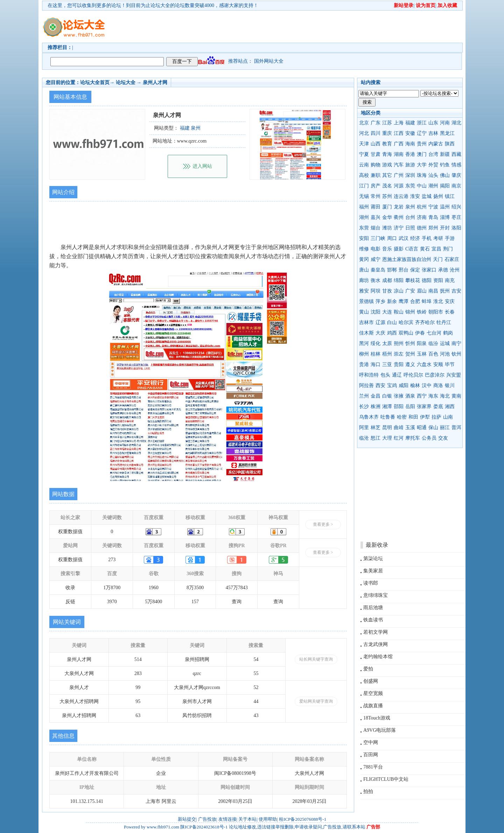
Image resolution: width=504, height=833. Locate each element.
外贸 (433, 165)
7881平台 (373, 767)
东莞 (410, 186)
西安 (380, 385)
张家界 (424, 407)
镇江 (450, 196)
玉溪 (410, 428)
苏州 (387, 196)
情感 (456, 165)
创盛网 (371, 681)
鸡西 (392, 333)
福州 (364, 207)
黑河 (364, 343)
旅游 (410, 165)
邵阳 (399, 407)
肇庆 (456, 175)
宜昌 (436, 249)
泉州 (410, 207)
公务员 (429, 438)
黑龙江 (447, 133)
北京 (364, 123)
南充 (450, 280)
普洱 (456, 428)
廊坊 (364, 280)
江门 (364, 186)
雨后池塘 (373, 608)
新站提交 (187, 819)
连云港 (401, 196)
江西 (399, 133)
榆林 (415, 385)
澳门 (422, 154)
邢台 (404, 270)
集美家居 (373, 571)
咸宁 (376, 259)
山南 (448, 417)
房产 (376, 186)
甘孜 (387, 291)
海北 (445, 396)
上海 (399, 123)
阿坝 (376, 291)
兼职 (376, 175)
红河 (399, 438)
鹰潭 (404, 301)
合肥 (415, 301)
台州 (410, 217)
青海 (387, 154)
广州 (399, 175)
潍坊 (387, 228)
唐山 (364, 270)
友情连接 (227, 819)
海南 (410, 144)
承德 (443, 270)
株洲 (376, 407)
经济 (415, 238)
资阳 (438, 280)
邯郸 (392, 270)
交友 (443, 438)
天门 (438, 259)
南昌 (433, 291)
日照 (410, 228)
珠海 (422, 175)
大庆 (380, 333)
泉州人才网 (155, 82)
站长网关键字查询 (316, 659)
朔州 (399, 343)
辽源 (380, 322)
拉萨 (436, 417)
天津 (364, 144)
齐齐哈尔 (425, 322)
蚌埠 (427, 301)
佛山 (445, 175)
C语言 (412, 249)
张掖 (399, 396)
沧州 (455, 270)
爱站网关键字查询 (316, 701)
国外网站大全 (269, 61)
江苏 (387, 123)
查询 (237, 602)
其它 (387, 175)
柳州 (364, 354)
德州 (422, 228)
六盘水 (424, 364)
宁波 (433, 207)
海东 (433, 396)
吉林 (433, 133)
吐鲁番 (388, 417)
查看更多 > (323, 524)
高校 (364, 175)
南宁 (456, 343)
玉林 (422, 354)
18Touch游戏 (377, 718)
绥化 (376, 343)
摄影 (399, 249)
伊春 (420, 333)
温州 (445, 207)
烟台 (376, 228)
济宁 (399, 228)
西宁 (422, 396)
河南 (445, 123)
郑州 (433, 228)
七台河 (434, 333)
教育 (387, 144)
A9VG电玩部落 (380, 730)
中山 (422, 186)
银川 (450, 385)
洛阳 (456, 228)
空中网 (371, 742)
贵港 (364, 364)
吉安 (456, 291)
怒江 (376, 438)
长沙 (364, 407)
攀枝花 (413, 280)
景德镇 (366, 301)
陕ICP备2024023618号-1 (204, 827)
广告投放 (207, 819)
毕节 (450, 364)
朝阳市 (436, 312)
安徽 (410, 133)
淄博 (445, 217)
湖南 (399, 154)
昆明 (387, 428)
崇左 (399, 354)
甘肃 (376, 154)
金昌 (376, 396)
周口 (392, 238)
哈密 (402, 417)
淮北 (438, 301)
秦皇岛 (378, 270)
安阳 (364, 238)
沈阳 (376, 312)
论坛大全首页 (95, 82)
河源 (399, 186)
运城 (445, 343)
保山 (433, 428)
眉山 (422, 291)
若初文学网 (376, 632)
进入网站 (202, 166)
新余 (392, 301)
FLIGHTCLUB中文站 (386, 779)
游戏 (387, 165)
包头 (385, 375)
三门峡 (378, 238)
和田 (413, 417)
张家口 (429, 270)
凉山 (399, 291)
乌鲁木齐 (369, 417)
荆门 (448, 249)
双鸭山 (406, 333)
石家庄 (452, 259)
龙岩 (399, 207)
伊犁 (425, 417)
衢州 (399, 217)
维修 (364, 249)
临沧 (364, 438)
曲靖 (399, 428)
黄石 (425, 249)
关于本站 (247, 819)
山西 (376, 144)
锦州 (410, 312)
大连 (387, 312)
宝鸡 (392, 385)
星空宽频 (373, 693)
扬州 (438, 196)
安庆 (450, 301)
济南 (422, 217)
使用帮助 (268, 819)
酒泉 (410, 396)
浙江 (422, 123)
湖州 (364, 217)
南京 (456, 186)
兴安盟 (454, 375)
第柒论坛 (373, 559)
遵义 (410, 364)
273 (112, 560)
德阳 (427, 280)
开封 (445, 228)
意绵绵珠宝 (376, 595)
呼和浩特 (369, 375)
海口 (376, 364)
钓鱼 (445, 165)
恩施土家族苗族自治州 (407, 259)
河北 (364, 133)
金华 (387, 217)
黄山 (364, 312)
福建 (410, 123)
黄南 (456, 396)
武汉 (404, 238)
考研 (438, 238)
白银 (387, 396)
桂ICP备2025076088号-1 (303, 819)
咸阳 (404, 385)
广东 (376, 123)
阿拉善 (366, 385)
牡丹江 (444, 322)
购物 (376, 165)
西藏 (456, 154)
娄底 (438, 407)
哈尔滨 (406, 322)
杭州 (422, 207)
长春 (450, 312)
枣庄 (456, 217)
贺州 (410, 354)
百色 (433, 354)
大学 (422, 165)
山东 (433, 123)
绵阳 (399, 280)
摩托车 (413, 438)
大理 (387, 438)
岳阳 (410, 407)
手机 (427, 238)
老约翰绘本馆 (378, 657)
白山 (392, 322)
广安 (410, 291)
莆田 (376, 207)
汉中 (427, 385)
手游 (450, 238)
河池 (445, 354)
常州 (376, 196)
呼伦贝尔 (413, 375)
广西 (399, 144)
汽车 (399, 165)
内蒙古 (436, 144)
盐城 (427, 196)
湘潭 (387, 407)
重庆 (387, 133)
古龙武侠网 (376, 644)
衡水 (376, 280)
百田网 (371, 755)
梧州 (387, 354)
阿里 (364, 428)
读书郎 (371, 583)
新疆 (445, 154)
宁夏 (364, 154)
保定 (415, 270)
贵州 (422, 144)
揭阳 (445, 186)
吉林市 (366, 322)
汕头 (433, 175)
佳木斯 (366, 333)
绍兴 (456, 207)
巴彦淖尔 (435, 375)
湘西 (450, 407)
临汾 (433, 343)
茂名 (387, 186)
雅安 (364, 291)
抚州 (445, 291)
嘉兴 (376, 217)
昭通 (422, 428)
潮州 (433, 186)
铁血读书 (373, 620)
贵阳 (399, 364)
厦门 (387, 207)
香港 (410, 154)
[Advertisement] (292, 27)
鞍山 (399, 312)
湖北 (456, 123)
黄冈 (364, 259)
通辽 (397, 375)
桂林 (376, 354)
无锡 (364, 196)
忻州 (410, 343)
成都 (387, 280)
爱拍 (368, 669)
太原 (387, 343)
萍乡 (380, 301)
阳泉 (422, 343)
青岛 (433, 217)
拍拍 (368, 791)
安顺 (438, 364)
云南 (364, 165)
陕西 (450, 144)
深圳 (410, 175)
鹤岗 (448, 333)
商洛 (438, 385)
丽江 (445, 428)
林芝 (376, 428)
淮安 (415, 196)
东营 (364, 228)
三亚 (387, 364)
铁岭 (422, 312)
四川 (376, 133)
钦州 (456, 354)
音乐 (387, 249)
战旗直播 (373, 706)
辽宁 (422, 133)
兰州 (364, 396)
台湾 (433, 154)
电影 (376, 249)
